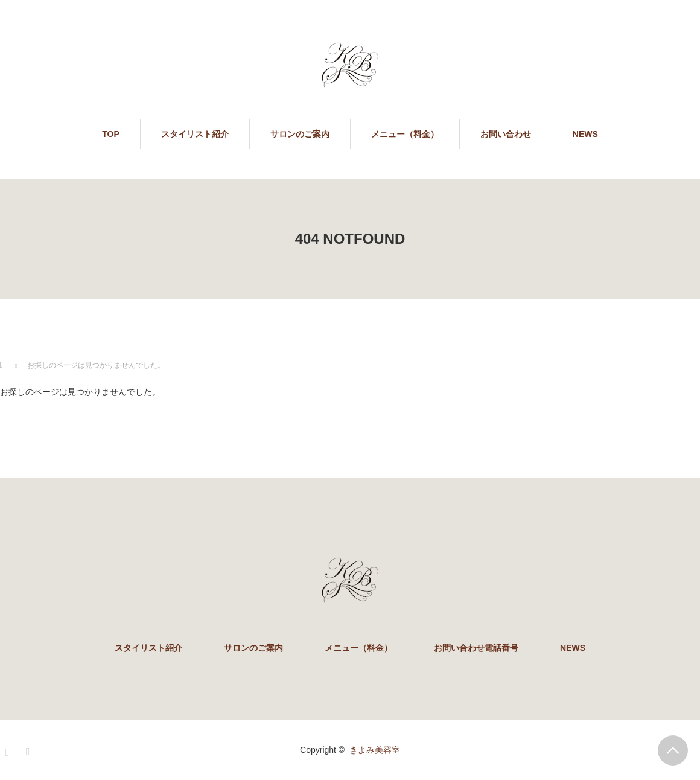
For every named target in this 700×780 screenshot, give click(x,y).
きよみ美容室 (375, 750)
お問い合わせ (506, 134)
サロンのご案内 (300, 134)
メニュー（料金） (405, 134)
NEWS (585, 134)
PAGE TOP (673, 750)
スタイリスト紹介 (195, 134)
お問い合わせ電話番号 (476, 648)
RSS (30, 750)
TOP (111, 134)
